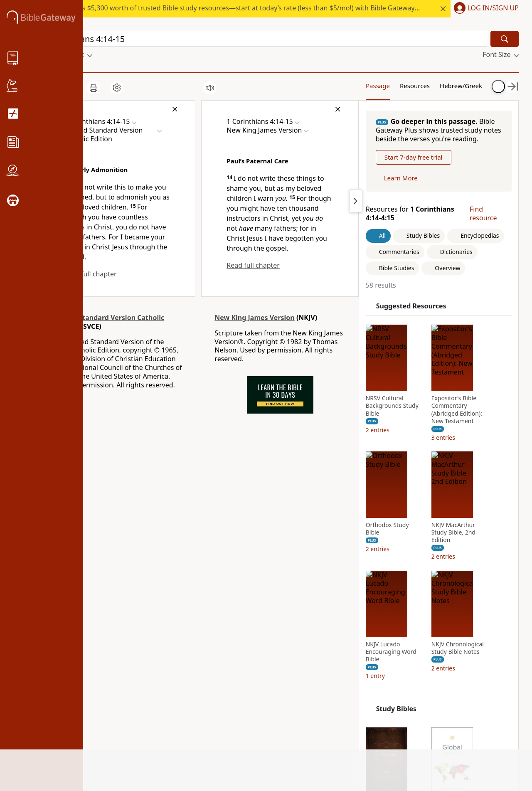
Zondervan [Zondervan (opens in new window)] (215, 717)
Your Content (478, 85)
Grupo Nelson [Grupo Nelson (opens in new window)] (220, 670)
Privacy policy (141, 682)
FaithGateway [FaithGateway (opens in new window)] (219, 616)
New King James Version (252, 319)
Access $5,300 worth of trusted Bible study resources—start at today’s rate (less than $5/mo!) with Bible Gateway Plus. (248, 8)
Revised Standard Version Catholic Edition (108, 323)
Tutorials (132, 627)
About (48, 616)
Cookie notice (140, 734)
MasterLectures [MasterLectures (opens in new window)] (222, 728)
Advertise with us (145, 659)
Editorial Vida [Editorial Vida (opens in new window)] (219, 682)
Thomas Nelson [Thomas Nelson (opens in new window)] (223, 693)
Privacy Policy (474, 743)
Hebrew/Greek (434, 85)
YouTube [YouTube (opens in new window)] (292, 673)
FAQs (126, 616)
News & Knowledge (68, 627)
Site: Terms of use (146, 745)
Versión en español (308, 712)
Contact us (135, 670)
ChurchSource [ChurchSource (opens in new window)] (220, 638)
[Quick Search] (263, 39)
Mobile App (56, 650)
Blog (45, 673)
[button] (485, 9)
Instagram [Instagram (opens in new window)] (295, 627)
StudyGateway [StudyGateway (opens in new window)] (220, 627)
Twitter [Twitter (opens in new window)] (289, 662)
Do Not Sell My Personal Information (158, 718)
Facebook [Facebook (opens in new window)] (293, 616)
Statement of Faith (67, 638)
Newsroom (55, 685)
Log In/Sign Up (493, 8)
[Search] (505, 39)
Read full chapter (90, 274)
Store (47, 662)
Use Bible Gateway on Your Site (152, 643)
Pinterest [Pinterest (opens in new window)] (292, 638)
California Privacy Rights (148, 698)
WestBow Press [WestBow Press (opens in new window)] (222, 705)
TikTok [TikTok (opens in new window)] (288, 650)
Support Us (56, 696)
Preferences (297, 724)
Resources (390, 85)
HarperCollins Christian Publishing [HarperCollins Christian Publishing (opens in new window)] (234, 654)
